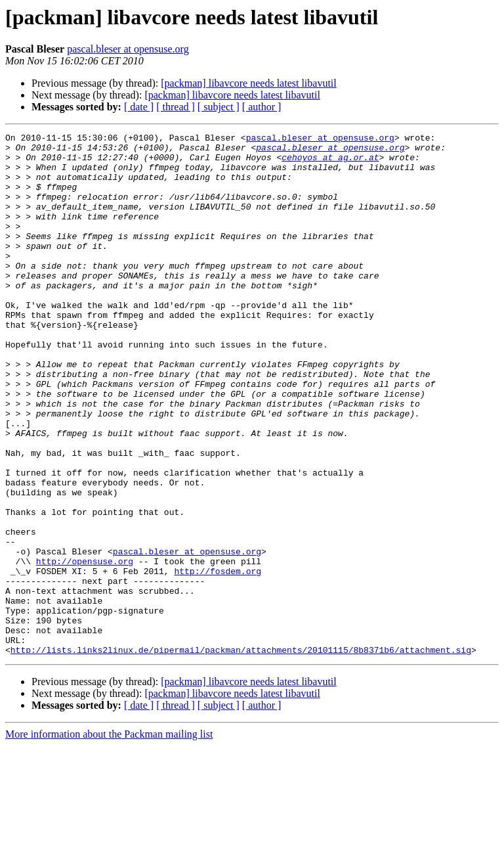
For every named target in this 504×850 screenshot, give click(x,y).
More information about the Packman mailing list (109, 839)
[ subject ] (219, 107)
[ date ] (139, 107)
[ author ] (262, 107)
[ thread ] (176, 107)
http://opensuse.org (85, 648)
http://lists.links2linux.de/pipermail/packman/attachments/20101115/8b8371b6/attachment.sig (241, 754)
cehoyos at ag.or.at (330, 163)
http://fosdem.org (218, 660)
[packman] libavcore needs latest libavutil (248, 83)
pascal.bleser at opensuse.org (128, 49)
